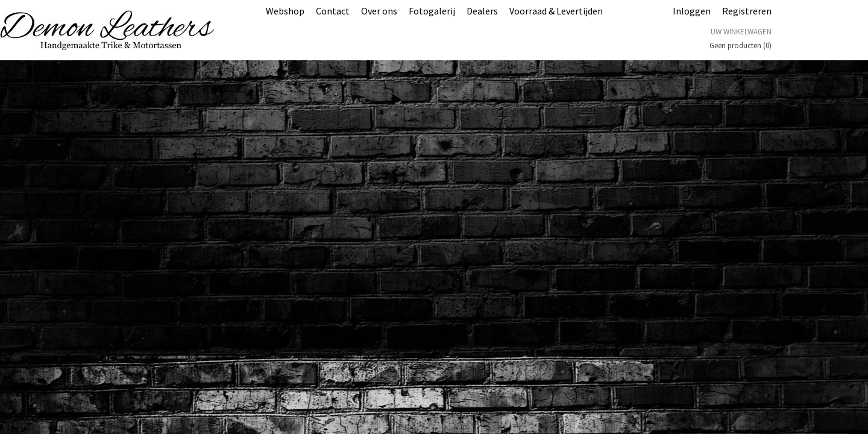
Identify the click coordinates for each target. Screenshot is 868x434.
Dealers (482, 11)
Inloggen (692, 11)
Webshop (285, 11)
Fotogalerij (432, 11)
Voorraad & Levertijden (556, 11)
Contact (333, 11)
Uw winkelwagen (741, 32)
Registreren (747, 11)
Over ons (379, 11)
